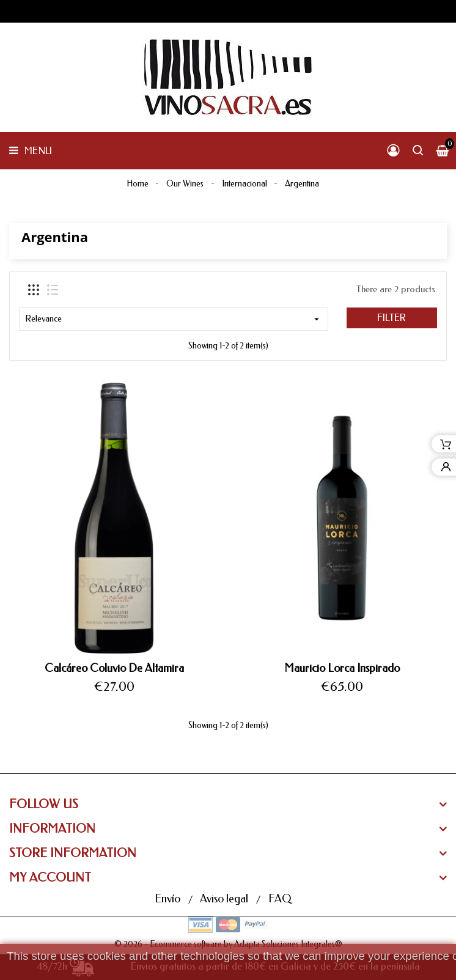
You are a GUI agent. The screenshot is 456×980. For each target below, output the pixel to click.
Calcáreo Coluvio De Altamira (114, 668)
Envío (169, 899)
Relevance (174, 319)
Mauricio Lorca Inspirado (342, 668)
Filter (392, 318)
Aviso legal (225, 899)
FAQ (280, 899)
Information (52, 829)
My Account (50, 878)
